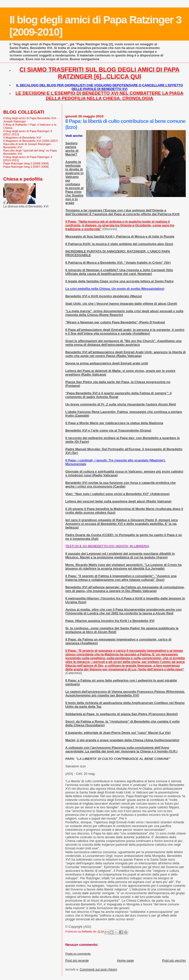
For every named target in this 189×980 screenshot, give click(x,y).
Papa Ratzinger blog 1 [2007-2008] (26, 167)
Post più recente (77, 960)
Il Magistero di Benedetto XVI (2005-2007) (31, 141)
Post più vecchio (174, 960)
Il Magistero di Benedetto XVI (22, 137)
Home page (125, 960)
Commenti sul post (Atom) (98, 969)
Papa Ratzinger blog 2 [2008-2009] (26, 163)
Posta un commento (78, 954)
